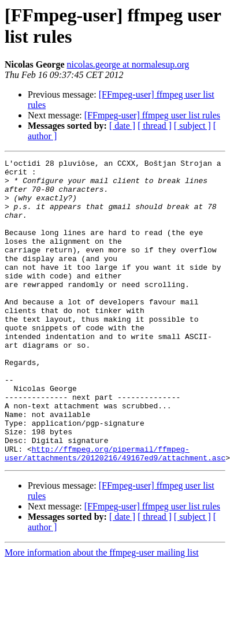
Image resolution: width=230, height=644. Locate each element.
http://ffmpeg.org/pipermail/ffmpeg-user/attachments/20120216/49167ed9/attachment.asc (115, 513)
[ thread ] (155, 126)
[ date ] (122, 126)
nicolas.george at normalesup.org (128, 64)
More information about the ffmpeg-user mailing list (102, 613)
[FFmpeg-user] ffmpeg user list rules (152, 115)
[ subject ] (192, 126)
